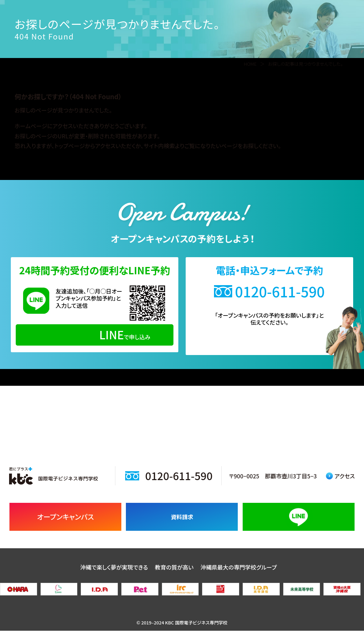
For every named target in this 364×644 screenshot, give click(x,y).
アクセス (340, 489)
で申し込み (95, 334)
